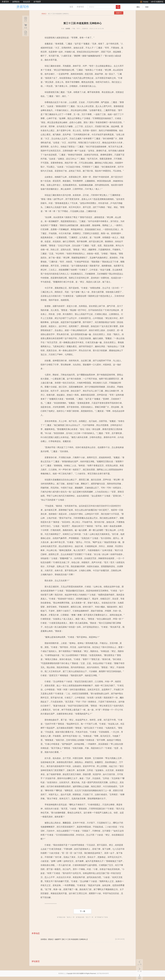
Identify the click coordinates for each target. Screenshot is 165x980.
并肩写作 (5, 2)
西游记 (44, 14)
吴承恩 (68, 29)
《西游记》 (51, 939)
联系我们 (61, 973)
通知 (138, 7)
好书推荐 (37, 2)
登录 (147, 7)
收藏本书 (119, 13)
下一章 (82, 911)
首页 (71, 7)
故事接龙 (16, 2)
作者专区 (80, 7)
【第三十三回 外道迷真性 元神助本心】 (75, 939)
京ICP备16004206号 (103, 973)
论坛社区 (27, 2)
